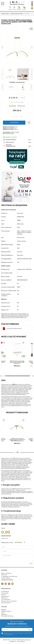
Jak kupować (4, 598)
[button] (2, 74)
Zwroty (3, 613)
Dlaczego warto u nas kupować (9, 601)
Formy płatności (5, 591)
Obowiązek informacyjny (7, 616)
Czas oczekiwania (6, 600)
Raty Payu (4, 595)
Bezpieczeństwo (5, 596)
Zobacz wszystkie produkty (17, 102)
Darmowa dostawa (6, 603)
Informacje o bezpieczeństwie (14, 329)
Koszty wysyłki (5, 593)
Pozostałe (4, 607)
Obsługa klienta (6, 589)
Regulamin (4, 610)
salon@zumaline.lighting (7, 580)
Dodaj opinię (22, 106)
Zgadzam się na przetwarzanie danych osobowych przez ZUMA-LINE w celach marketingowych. (18, 634)
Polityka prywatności (6, 611)
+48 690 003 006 (6, 578)
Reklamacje (4, 614)
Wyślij (31, 563)
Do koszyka (14, 123)
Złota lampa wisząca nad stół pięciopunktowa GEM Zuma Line (17, 362)
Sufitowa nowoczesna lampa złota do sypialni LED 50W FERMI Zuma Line (17, 440)
